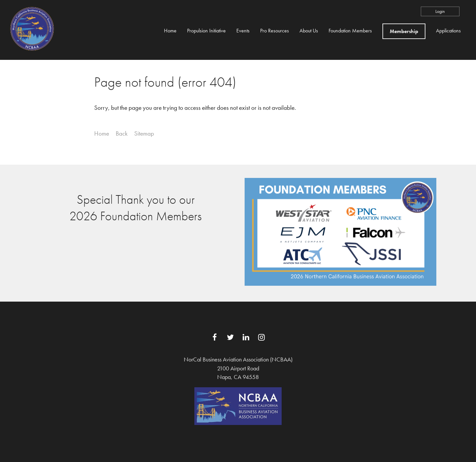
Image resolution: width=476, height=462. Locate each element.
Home (102, 133)
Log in (440, 11)
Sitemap (144, 133)
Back (122, 133)
